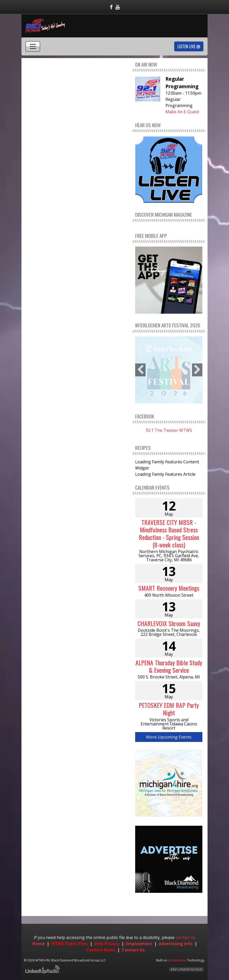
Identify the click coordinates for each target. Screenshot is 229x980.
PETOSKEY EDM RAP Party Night (169, 709)
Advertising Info (176, 944)
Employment (139, 944)
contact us (185, 937)
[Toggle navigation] (33, 46)
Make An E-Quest (182, 112)
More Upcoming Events (169, 737)
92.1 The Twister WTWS (169, 430)
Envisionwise (177, 960)
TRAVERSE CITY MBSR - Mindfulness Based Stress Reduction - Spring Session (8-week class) (169, 533)
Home (39, 944)
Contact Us (133, 950)
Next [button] (197, 370)
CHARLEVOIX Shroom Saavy (169, 623)
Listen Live (189, 46)
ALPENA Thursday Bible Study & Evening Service (169, 666)
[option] (169, 370)
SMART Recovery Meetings (169, 588)
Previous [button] (140, 370)
